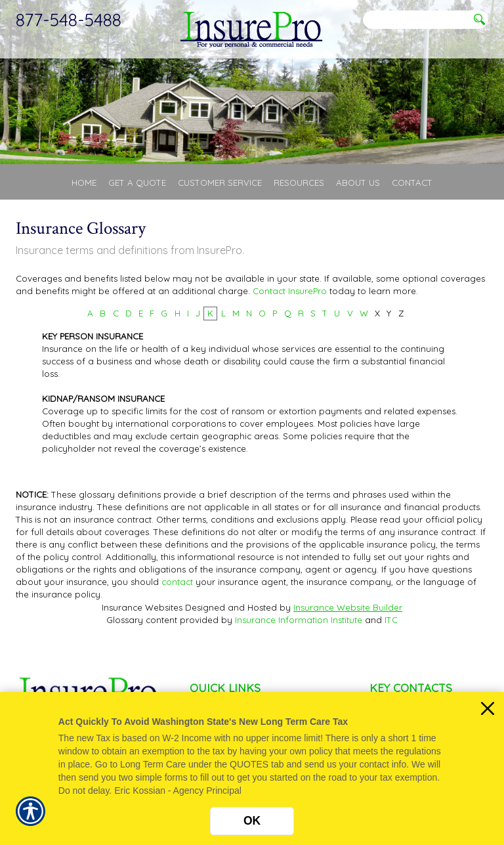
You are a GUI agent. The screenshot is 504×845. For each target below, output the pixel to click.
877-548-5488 (69, 20)
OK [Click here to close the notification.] (252, 821)
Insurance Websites (142, 607)
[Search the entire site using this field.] (416, 20)
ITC (391, 620)
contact (177, 582)
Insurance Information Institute (299, 620)
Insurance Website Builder (348, 607)
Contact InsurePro (290, 291)
